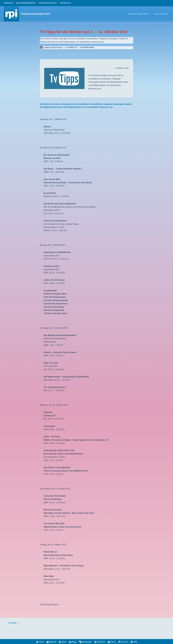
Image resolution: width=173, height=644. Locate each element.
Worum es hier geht (140, 14)
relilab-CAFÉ (161, 14)
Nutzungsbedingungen (26, 3)
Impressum (8, 3)
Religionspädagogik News (36, 14)
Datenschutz (65, 3)
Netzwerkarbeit (87, 47)
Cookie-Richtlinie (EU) (48, 3)
